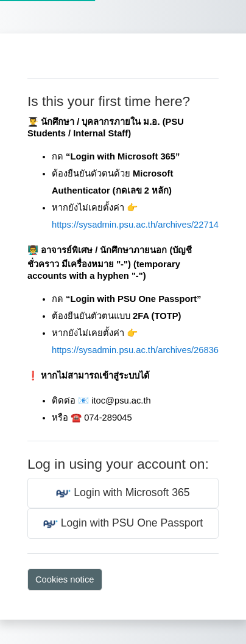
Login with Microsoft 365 (123, 494)
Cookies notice (65, 579)
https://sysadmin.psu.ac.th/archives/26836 (135, 350)
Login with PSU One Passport (123, 524)
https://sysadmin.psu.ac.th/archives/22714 (135, 225)
